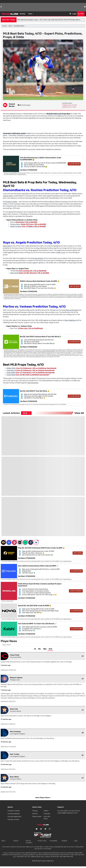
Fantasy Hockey (13, 819)
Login (74, 14)
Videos (46, 811)
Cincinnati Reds (15, 657)
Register (64, 841)
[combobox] (26, 413)
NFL (40, 649)
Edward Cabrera (16, 678)
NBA (45, 649)
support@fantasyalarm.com (67, 813)
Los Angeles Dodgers (18, 734)
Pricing (35, 811)
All (35, 649)
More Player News (43, 798)
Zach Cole (14, 709)
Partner (16, 841)
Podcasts (47, 814)
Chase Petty (15, 655)
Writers (35, 814)
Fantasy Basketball (14, 817)
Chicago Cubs (15, 680)
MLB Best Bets (19, 26)
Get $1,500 (75, 286)
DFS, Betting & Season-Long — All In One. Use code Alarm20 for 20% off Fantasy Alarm (49, 20)
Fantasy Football (14, 811)
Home (4, 26)
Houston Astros (15, 711)
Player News (37, 817)
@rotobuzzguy (24, 105)
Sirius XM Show (47, 818)
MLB (10, 26)
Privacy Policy (42, 841)
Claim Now (74, 164)
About (3, 841)
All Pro (81, 14)
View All (79, 413)
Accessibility (54, 841)
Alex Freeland (15, 732)
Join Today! (76, 591)
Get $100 (78, 553)
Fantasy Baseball (14, 814)
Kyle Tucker (15, 754)
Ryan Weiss (14, 777)
